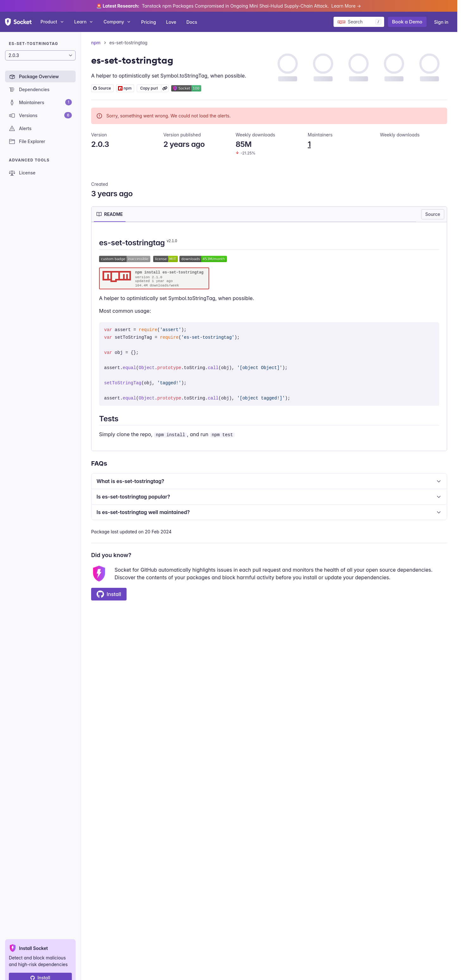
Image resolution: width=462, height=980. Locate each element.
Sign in (441, 22)
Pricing (149, 22)
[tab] (110, 214)
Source (433, 214)
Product (52, 22)
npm (96, 43)
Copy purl (149, 88)
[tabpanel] (269, 338)
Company (117, 22)
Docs (192, 22)
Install (109, 594)
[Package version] (40, 55)
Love (171, 22)
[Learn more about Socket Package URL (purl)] (165, 88)
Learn (84, 22)
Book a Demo (407, 22)
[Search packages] (359, 22)
